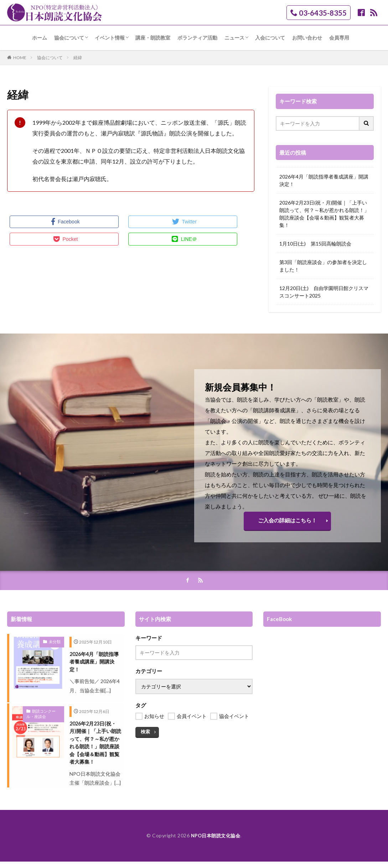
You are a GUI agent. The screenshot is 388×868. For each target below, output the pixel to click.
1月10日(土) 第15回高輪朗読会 (315, 244)
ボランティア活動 (197, 38)
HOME (20, 58)
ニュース (234, 38)
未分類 (55, 645)
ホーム (40, 38)
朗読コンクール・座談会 (43, 718)
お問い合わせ (307, 38)
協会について (69, 38)
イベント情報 (110, 38)
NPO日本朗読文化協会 (216, 842)
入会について (270, 38)
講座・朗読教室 (153, 38)
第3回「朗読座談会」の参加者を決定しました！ (323, 266)
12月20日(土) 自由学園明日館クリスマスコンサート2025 (324, 292)
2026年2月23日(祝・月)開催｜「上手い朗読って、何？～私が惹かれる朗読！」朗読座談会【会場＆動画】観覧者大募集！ (324, 214)
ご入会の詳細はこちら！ (288, 522)
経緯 (78, 58)
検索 (145, 735)
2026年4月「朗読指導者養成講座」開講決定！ (324, 180)
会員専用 (339, 38)
